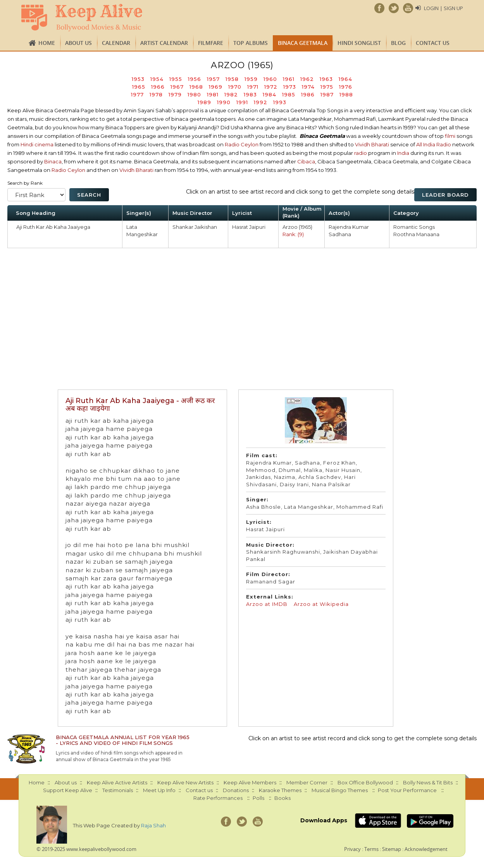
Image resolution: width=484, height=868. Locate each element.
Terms (371, 849)
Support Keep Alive (68, 790)
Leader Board (445, 195)
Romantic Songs (414, 227)
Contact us (433, 43)
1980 (194, 94)
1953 (138, 79)
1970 (235, 87)
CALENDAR (116, 43)
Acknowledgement (426, 849)
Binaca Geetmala (303, 43)
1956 (195, 79)
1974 (308, 87)
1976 (346, 87)
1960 (270, 79)
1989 (204, 102)
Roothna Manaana (416, 234)
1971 (253, 87)
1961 (289, 79)
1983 (250, 94)
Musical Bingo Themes (340, 790)
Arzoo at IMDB (267, 604)
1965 (139, 87)
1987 (327, 94)
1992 (261, 102)
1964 (345, 79)
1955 (176, 79)
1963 (326, 79)
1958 (232, 79)
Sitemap (392, 849)
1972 (271, 87)
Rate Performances (218, 798)
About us (78, 43)
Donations (236, 790)
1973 (290, 87)
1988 (346, 94)
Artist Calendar (164, 43)
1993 (280, 102)
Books (282, 798)
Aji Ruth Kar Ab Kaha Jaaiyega (53, 227)
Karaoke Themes (280, 790)
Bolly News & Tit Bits (428, 782)
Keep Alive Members (250, 782)
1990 (224, 102)
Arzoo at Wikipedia (321, 604)
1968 (196, 87)
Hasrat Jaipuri (249, 227)
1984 (270, 94)
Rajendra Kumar (349, 227)
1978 (156, 94)
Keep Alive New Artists (185, 782)
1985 (289, 94)
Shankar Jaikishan (195, 227)
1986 (308, 94)
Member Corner (307, 782)
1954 (157, 79)
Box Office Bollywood (365, 782)
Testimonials (118, 790)
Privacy (352, 849)
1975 (327, 87)
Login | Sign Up (444, 8)
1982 (231, 94)
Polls (258, 798)
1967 (177, 87)
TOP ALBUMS (251, 43)
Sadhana (340, 234)
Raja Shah (153, 825)
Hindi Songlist (359, 43)
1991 (242, 102)
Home (47, 43)
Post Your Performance (407, 790)
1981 (213, 94)
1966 (158, 87)
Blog (398, 43)
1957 (213, 79)
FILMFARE (211, 43)
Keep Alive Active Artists (117, 782)
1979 (175, 94)
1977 (137, 94)
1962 (307, 79)
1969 (216, 87)
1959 (251, 79)
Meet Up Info (159, 790)
